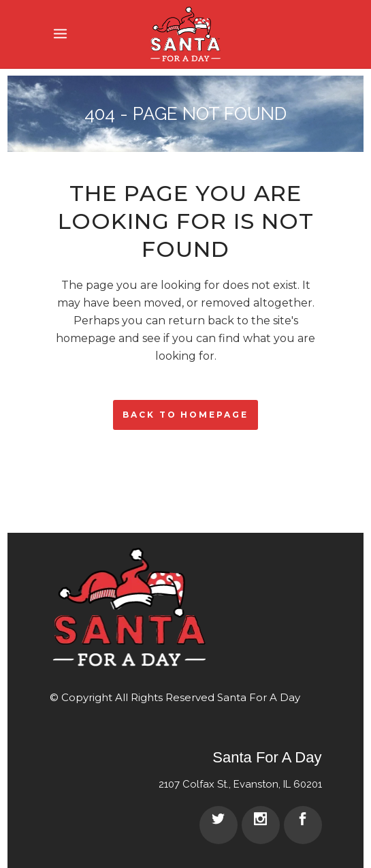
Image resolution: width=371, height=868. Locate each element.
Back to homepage (185, 415)
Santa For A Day (259, 697)
